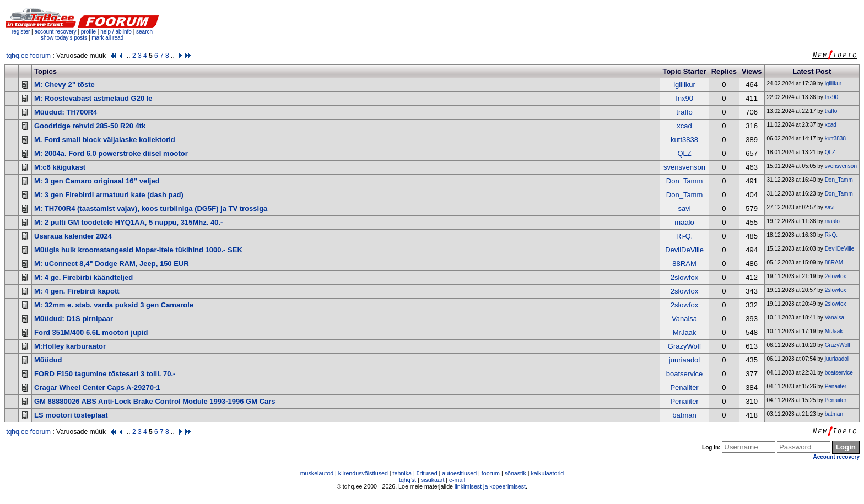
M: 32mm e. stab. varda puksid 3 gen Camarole (114, 305)
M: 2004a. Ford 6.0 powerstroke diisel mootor (111, 153)
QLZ (684, 153)
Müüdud (48, 360)
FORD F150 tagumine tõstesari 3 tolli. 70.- (105, 374)
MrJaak (685, 332)
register (21, 32)
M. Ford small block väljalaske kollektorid (105, 140)
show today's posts (64, 38)
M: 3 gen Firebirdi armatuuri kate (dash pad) (109, 195)
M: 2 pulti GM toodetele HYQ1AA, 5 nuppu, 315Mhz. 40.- (128, 222)
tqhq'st (407, 480)
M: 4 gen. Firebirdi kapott (77, 291)
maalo (684, 222)
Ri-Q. (684, 236)
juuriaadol (684, 360)
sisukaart (433, 480)
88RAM (684, 264)
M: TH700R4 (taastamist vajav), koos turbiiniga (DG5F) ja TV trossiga (151, 208)
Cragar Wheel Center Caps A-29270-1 (97, 388)
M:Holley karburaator (70, 346)
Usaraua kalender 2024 (73, 236)
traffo (684, 112)
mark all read (107, 38)
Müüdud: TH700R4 (66, 112)
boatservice (684, 374)
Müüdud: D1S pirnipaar (74, 319)
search (144, 32)
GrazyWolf (684, 346)
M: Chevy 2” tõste (64, 85)
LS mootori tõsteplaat (71, 415)
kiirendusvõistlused (363, 473)
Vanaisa (684, 319)
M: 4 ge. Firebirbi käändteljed (83, 277)
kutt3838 (684, 140)
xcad (684, 126)
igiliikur (684, 85)
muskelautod (317, 473)
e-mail (457, 480)
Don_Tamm (684, 181)
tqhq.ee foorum (28, 56)
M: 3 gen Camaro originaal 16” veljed (97, 181)
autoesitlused (459, 473)
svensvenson (684, 167)
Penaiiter (684, 388)
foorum (491, 473)
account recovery (56, 32)
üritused (427, 473)
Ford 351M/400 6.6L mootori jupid (91, 332)
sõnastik (515, 473)
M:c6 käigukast (60, 167)
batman (684, 415)
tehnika (402, 473)
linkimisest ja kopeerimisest (490, 486)
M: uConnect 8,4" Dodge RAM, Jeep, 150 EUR (112, 264)
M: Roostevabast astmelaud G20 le (93, 98)
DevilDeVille (684, 250)
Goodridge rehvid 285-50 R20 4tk (90, 126)
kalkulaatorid (547, 473)
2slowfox (685, 277)
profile (88, 32)
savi (684, 208)
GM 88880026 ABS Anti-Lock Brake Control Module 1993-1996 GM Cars (155, 401)
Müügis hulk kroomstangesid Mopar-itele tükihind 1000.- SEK (138, 250)
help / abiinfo (116, 32)
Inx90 (684, 98)
